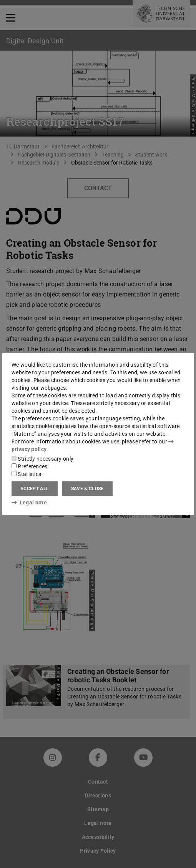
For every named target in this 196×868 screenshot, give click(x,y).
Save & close (87, 489)
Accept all (35, 489)
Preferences (30, 466)
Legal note (29, 502)
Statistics (26, 474)
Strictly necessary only (42, 459)
